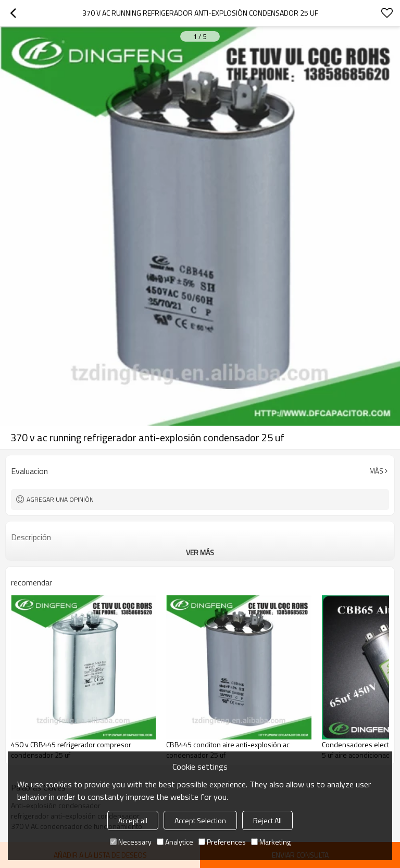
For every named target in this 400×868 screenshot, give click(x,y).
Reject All (267, 820)
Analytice (175, 842)
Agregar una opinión (60, 499)
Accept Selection (200, 820)
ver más (200, 552)
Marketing (271, 842)
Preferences (222, 842)
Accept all (133, 820)
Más (376, 471)
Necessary (131, 842)
